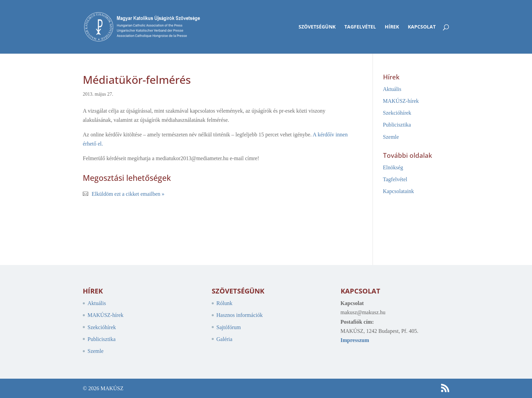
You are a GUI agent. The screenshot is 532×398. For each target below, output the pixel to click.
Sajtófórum (229, 327)
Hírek (392, 27)
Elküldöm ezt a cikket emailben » (128, 194)
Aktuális (392, 89)
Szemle (391, 137)
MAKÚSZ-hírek (401, 101)
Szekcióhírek (397, 113)
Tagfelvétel (360, 27)
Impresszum (355, 340)
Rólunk (224, 303)
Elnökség (393, 167)
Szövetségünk (317, 27)
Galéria (224, 339)
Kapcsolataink (399, 191)
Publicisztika (397, 125)
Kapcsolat (422, 27)
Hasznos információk (240, 315)
